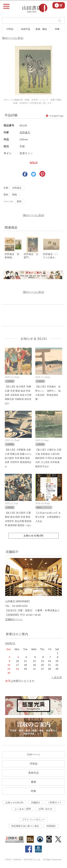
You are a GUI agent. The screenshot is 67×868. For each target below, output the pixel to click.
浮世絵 (10, 29)
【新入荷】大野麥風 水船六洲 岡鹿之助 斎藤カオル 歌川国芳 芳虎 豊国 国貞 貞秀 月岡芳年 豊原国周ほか (18, 458)
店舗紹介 (36, 802)
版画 (19, 201)
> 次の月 (57, 677)
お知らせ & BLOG (34, 339)
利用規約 (51, 826)
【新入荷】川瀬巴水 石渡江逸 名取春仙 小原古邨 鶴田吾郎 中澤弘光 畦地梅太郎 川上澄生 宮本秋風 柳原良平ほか (49, 458)
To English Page (55, 116)
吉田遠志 (25, 132)
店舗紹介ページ (14, 619)
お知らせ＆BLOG (14, 802)
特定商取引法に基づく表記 (25, 826)
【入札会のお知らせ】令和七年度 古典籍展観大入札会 (48, 517)
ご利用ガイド (55, 802)
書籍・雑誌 (41, 29)
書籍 (33, 782)
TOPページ (33, 755)
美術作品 (26, 29)
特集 (57, 29)
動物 (15, 195)
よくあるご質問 (23, 809)
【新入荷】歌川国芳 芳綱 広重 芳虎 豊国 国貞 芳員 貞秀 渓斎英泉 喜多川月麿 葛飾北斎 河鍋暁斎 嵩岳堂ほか (18, 395)
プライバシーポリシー (33, 820)
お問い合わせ (45, 809)
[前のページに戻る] (13, 38)
